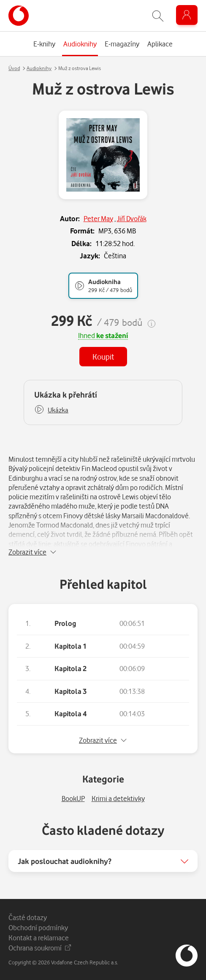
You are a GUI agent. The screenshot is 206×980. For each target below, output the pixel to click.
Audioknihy (39, 68)
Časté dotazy (28, 917)
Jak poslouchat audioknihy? (65, 861)
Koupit (103, 356)
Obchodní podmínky (38, 927)
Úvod (14, 68)
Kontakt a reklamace (39, 938)
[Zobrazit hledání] (158, 16)
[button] (51, 410)
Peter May (98, 218)
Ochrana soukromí (40, 948)
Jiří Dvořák (132, 218)
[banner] (19, 16)
